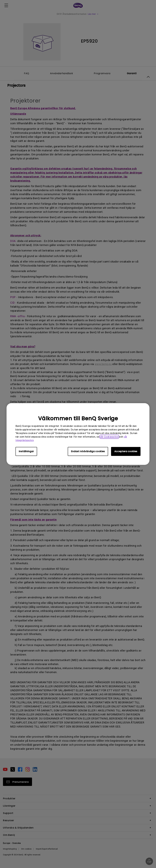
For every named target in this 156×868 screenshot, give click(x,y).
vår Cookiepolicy (109, 437)
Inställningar (26, 451)
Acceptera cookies (126, 451)
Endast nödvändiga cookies (88, 451)
